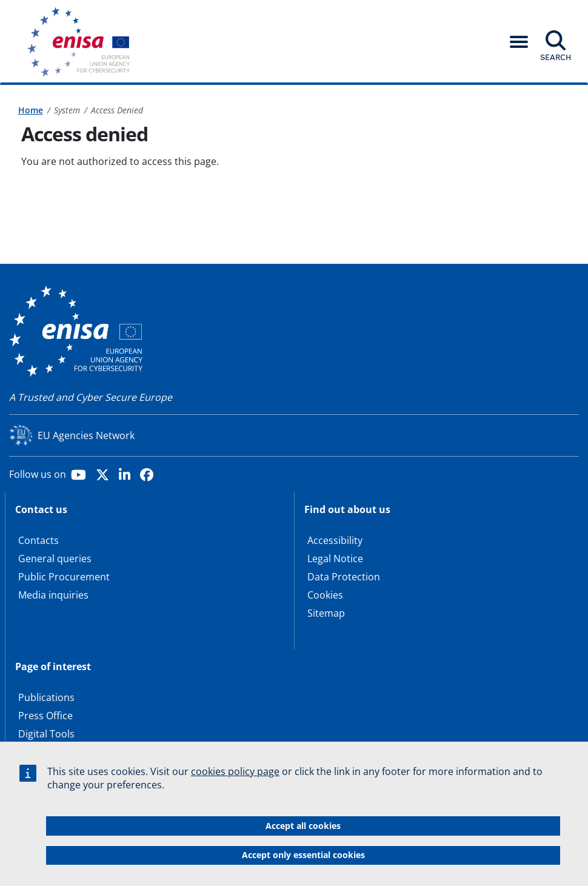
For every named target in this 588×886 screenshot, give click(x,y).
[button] (519, 42)
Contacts (38, 540)
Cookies (325, 595)
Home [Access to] (31, 110)
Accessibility (335, 540)
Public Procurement (64, 577)
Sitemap (326, 613)
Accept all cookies (303, 831)
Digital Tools (46, 734)
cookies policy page (235, 777)
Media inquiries (53, 595)
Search (556, 57)
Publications (46, 697)
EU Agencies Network (86, 435)
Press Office (45, 716)
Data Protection (344, 577)
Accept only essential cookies (303, 860)
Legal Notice (335, 559)
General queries (55, 559)
